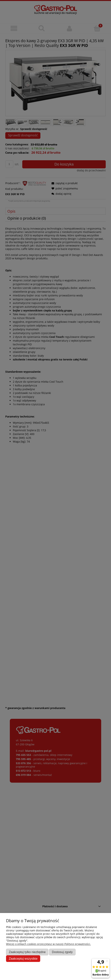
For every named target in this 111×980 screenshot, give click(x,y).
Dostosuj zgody (62, 952)
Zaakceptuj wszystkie (23, 959)
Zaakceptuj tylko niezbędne (27, 952)
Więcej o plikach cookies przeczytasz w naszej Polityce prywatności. (48, 944)
